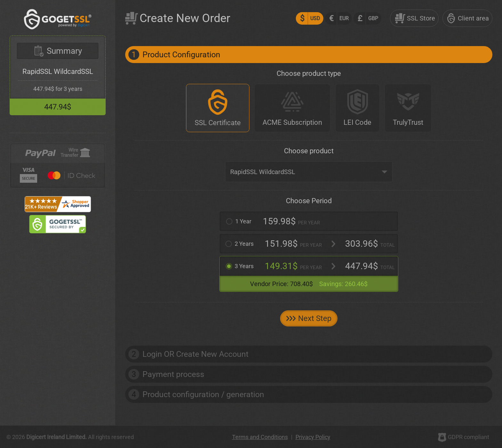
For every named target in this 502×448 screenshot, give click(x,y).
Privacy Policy (313, 437)
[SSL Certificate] (218, 108)
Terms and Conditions (260, 437)
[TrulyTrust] (408, 108)
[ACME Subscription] (292, 108)
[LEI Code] (357, 108)
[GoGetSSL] (58, 28)
